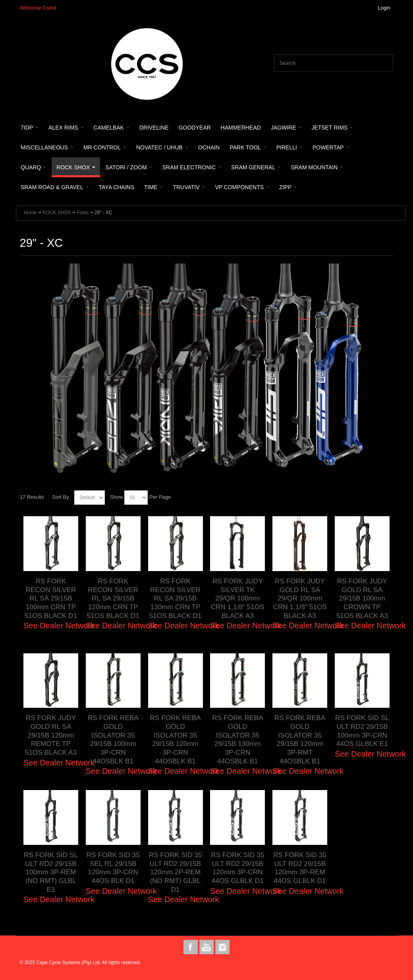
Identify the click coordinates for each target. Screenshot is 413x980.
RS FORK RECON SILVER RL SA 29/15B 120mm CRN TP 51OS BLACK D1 (113, 598)
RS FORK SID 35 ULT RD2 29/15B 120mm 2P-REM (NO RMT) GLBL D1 (175, 872)
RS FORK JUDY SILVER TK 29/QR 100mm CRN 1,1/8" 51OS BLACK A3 (237, 598)
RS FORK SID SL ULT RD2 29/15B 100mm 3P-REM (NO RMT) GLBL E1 (51, 872)
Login (384, 8)
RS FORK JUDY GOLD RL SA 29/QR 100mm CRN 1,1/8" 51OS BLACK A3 (300, 598)
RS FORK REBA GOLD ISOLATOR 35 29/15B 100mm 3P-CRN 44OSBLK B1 (113, 739)
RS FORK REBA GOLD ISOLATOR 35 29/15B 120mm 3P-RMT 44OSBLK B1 (300, 739)
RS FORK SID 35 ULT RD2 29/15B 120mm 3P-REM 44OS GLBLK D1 (300, 868)
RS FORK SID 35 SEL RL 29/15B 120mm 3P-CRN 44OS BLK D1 (113, 868)
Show (117, 497)
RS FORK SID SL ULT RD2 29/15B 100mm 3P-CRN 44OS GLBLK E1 (362, 731)
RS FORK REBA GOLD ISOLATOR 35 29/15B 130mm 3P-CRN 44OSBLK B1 (238, 739)
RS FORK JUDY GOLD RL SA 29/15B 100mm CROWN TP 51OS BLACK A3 (362, 598)
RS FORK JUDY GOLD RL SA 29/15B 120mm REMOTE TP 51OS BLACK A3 (51, 735)
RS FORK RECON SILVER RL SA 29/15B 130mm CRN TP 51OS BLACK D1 (175, 598)
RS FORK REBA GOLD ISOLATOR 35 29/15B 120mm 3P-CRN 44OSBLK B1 (175, 739)
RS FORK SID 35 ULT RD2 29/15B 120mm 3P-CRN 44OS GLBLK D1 (238, 868)
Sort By (61, 497)
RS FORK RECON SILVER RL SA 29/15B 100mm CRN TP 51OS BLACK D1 (51, 598)
